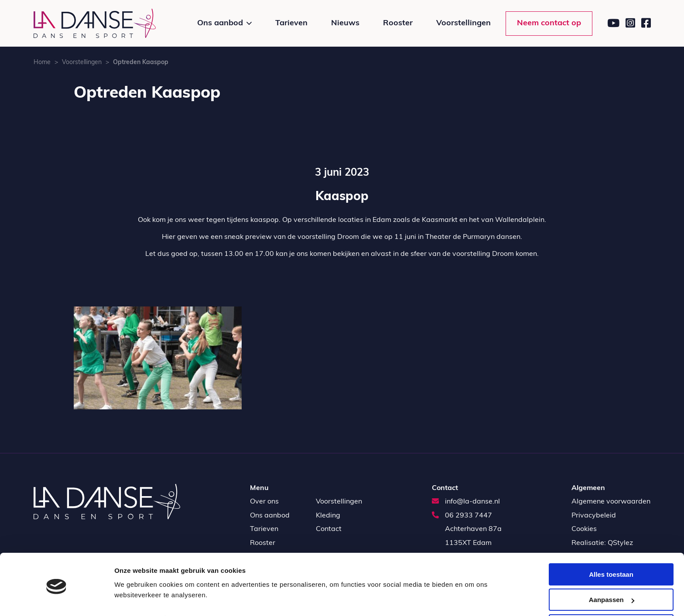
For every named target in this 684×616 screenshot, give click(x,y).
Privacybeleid (594, 516)
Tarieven (291, 23)
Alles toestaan (611, 543)
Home (42, 63)
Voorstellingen (463, 23)
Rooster (398, 23)
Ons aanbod (220, 23)
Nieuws (345, 23)
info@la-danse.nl (466, 502)
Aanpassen (612, 569)
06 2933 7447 (462, 516)
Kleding (328, 516)
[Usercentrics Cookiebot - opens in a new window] (56, 599)
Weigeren (611, 594)
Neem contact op (549, 23)
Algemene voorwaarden (611, 502)
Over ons (264, 502)
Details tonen (135, 588)
